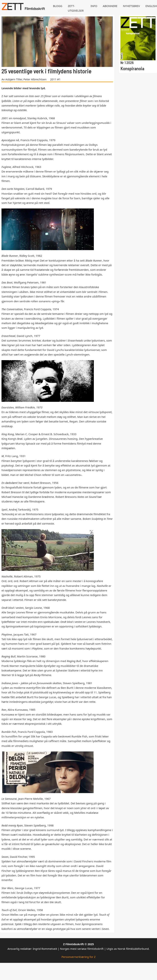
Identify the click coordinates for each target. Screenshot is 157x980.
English (151, 6)
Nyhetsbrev (132, 6)
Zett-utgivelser (76, 8)
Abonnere (110, 6)
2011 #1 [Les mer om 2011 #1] (55, 79)
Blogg (58, 6)
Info (94, 6)
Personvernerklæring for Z (79, 957)
